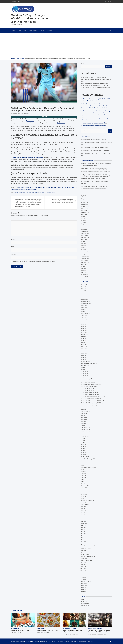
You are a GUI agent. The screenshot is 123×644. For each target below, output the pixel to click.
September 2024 (85, 237)
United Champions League (88, 556)
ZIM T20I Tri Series (86, 581)
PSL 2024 (83, 502)
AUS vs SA (83, 310)
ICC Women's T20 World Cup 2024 (90, 395)
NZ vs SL (83, 482)
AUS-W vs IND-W (85, 314)
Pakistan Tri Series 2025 (87, 500)
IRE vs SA (83, 451)
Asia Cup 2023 (84, 295)
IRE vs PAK (83, 449)
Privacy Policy (50, 30)
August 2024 (84, 240)
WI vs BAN (83, 567)
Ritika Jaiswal (47, 633)
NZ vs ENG (83, 475)
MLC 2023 (83, 461)
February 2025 (84, 227)
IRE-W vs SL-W (85, 457)
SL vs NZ (83, 536)
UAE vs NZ (83, 550)
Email (13, 247)
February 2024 (85, 252)
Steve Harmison (52, 193)
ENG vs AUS (84, 345)
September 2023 (85, 262)
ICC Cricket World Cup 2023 (19, 105)
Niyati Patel (84, 104)
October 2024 (84, 235)
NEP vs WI (83, 465)
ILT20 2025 (84, 409)
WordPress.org (85, 606)
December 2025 (85, 206)
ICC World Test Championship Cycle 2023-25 (93, 405)
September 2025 (85, 213)
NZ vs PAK (83, 478)
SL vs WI (83, 540)
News (82, 469)
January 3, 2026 (15, 633)
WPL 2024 (83, 575)
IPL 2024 (83, 438)
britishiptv (83, 111)
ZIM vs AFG (84, 583)
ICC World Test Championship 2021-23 (91, 399)
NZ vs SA (83, 480)
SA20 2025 (83, 519)
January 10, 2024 (92, 634)
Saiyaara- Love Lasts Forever (20, 631)
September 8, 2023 (16, 114)
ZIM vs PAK (84, 590)
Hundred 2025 (84, 374)
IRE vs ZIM (83, 455)
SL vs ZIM (83, 542)
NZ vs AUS (83, 471)
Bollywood (84, 337)
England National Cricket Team (21, 193)
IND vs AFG (84, 413)
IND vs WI (83, 426)
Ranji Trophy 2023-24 (86, 505)
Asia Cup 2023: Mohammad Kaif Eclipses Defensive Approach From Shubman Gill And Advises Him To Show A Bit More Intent (61, 201)
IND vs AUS (84, 415)
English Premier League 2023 (89, 363)
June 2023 (83, 269)
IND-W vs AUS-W (85, 432)
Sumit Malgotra (25, 114)
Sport (82, 544)
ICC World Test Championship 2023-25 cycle (92, 401)
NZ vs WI (83, 484)
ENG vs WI (83, 359)
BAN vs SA (83, 322)
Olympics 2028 (85, 486)
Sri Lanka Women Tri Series (88, 546)
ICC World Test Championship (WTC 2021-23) (93, 397)
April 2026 (83, 198)
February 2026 (85, 202)
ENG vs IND (84, 347)
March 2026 (84, 200)
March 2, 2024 (66, 634)
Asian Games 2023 (85, 301)
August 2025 (84, 215)
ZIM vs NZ (83, 587)
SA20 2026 (83, 521)
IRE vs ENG (84, 444)
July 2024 (83, 242)
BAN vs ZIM (84, 330)
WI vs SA (83, 573)
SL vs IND (83, 534)
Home (14, 30)
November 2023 (85, 258)
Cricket (19, 30)
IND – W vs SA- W (85, 411)
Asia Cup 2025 (84, 299)
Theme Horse (73, 641)
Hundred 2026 (85, 376)
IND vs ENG (84, 420)
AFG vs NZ (83, 287)
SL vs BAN (83, 529)
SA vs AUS (83, 507)
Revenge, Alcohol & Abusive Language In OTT (93, 125)
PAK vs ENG (84, 494)
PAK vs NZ (83, 496)
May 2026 (83, 196)
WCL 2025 (83, 563)
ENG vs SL (83, 357)
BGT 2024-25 (84, 334)
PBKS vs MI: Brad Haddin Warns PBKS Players (93, 77)
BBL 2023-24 (84, 332)
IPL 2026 (83, 442)
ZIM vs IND (84, 585)
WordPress (90, 641)
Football (83, 368)
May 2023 (83, 271)
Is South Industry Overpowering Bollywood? (93, 123)
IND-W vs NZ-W (85, 436)
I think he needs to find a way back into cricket (28, 157)
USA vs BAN (84, 558)
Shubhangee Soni (74, 634)
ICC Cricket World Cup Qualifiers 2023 (91, 384)
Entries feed (84, 602)
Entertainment (33, 30)
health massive (85, 118)
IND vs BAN (84, 417)
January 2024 (84, 254)
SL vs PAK (83, 538)
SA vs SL (83, 513)
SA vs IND (83, 509)
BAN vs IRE (84, 316)
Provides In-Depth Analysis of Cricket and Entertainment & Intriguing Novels (30, 19)
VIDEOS (25, 30)
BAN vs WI (83, 328)
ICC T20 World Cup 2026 (87, 390)
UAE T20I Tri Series (86, 548)
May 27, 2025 (40, 633)
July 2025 (83, 217)
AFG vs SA (83, 289)
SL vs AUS (83, 527)
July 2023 (83, 266)
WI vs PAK (83, 571)
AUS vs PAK (84, 307)
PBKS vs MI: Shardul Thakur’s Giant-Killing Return (94, 83)
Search (82, 64)
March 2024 (84, 250)
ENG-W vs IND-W (85, 361)
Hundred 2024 (85, 372)
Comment (15, 219)
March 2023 (84, 273)
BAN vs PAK (84, 320)
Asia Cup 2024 (84, 297)
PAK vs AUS (84, 490)
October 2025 (84, 210)
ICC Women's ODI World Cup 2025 (90, 392)
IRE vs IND (83, 446)
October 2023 (84, 260)
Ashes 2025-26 (84, 293)
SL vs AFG (83, 525)
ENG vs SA (83, 355)
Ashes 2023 (84, 291)
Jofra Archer (30, 121)
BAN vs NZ (83, 318)
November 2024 (85, 233)
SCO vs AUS (84, 523)
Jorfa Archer (61, 123)
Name (13, 239)
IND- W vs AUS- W (85, 428)
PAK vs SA (83, 498)
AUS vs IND (84, 305)
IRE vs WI (83, 453)
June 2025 (83, 219)
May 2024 (83, 246)
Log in (82, 599)
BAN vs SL (83, 326)
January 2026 (84, 204)
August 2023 (84, 264)
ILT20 (82, 407)
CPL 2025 (83, 341)
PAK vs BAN (84, 492)
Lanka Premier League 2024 (88, 459)
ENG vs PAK (84, 353)
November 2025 (85, 208)
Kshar (21, 633)
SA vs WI (83, 515)
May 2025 (83, 221)
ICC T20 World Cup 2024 (87, 388)
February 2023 (84, 275)
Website (13, 254)
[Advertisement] (61, 46)
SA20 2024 (83, 517)
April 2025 (83, 223)
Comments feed (85, 604)
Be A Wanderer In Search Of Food (47, 631)
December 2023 (85, 256)
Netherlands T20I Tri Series (88, 467)
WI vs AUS (83, 565)
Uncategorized (85, 554)
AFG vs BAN (84, 285)
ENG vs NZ (83, 351)
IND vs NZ (83, 422)
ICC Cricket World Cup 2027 (88, 382)
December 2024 (85, 231)
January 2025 (84, 229)
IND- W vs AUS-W (85, 430)
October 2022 (84, 277)
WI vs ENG (83, 569)
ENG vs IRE (84, 349)
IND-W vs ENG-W (85, 434)
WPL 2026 (83, 579)
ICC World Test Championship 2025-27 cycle (92, 403)
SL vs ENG (83, 532)
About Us (42, 30)
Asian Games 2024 (86, 303)
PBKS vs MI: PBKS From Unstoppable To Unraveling (95, 85)
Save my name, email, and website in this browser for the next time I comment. (35, 262)
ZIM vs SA (83, 592)
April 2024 (83, 248)
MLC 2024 (83, 463)
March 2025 (84, 225)
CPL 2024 (83, 339)
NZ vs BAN (83, 473)
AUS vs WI (83, 312)
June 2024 (83, 244)
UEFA (82, 552)
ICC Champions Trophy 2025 (88, 378)
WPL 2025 (83, 577)
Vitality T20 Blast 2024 (86, 561)
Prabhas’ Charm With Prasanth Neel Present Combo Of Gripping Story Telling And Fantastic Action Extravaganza (100, 633)
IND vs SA (83, 424)
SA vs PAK (83, 511)
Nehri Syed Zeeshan (86, 99)
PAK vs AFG (84, 488)
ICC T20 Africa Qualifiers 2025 (89, 386)
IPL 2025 (83, 440)
